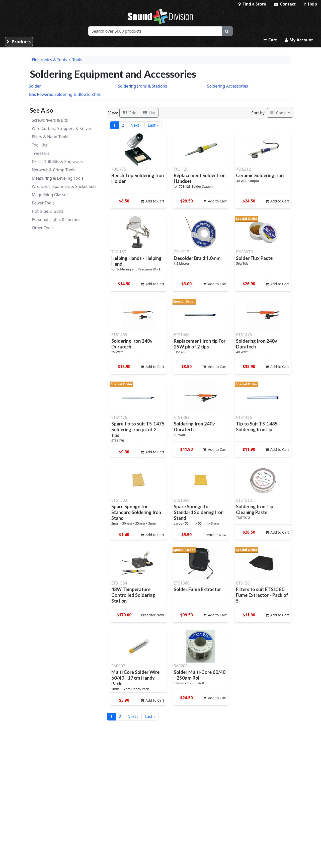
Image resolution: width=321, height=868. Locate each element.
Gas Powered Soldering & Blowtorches (65, 94)
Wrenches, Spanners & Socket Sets (64, 186)
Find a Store (252, 4)
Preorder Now (215, 535)
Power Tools (43, 203)
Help (310, 4)
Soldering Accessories (228, 86)
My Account (299, 40)
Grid (130, 113)
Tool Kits (40, 145)
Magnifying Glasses (50, 195)
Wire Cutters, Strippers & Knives (62, 128)
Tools (77, 60)
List (149, 113)
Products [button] (19, 42)
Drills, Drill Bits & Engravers (58, 162)
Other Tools (43, 228)
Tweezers (41, 153)
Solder (35, 86)
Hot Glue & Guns (48, 211)
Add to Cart (152, 201)
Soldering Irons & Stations (142, 86)
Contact (285, 4)
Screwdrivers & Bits (50, 120)
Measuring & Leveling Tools (58, 178)
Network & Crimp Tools (54, 170)
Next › (136, 125)
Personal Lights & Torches (56, 220)
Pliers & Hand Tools (50, 137)
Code (278, 113)
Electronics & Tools (49, 60)
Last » (153, 125)
